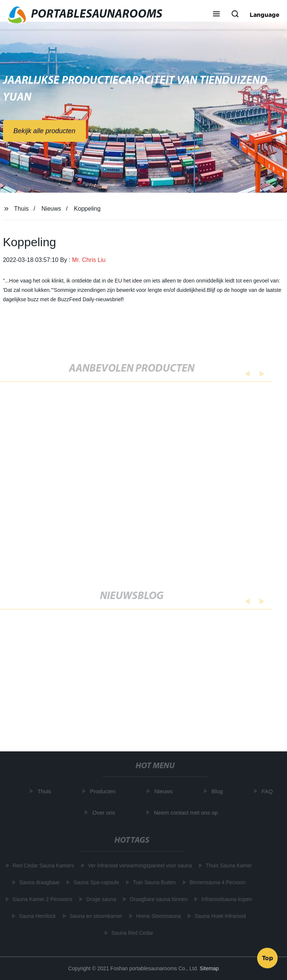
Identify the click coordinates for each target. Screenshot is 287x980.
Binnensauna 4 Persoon (216, 882)
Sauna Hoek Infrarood (219, 916)
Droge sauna (100, 899)
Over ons (105, 813)
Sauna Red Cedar (131, 933)
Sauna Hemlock (36, 916)
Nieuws (51, 209)
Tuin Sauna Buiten (153, 882)
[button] (216, 15)
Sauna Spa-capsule (95, 882)
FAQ (269, 791)
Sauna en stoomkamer (95, 916)
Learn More (42, 748)
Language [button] (265, 15)
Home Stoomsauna (157, 916)
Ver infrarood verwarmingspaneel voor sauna (139, 865)
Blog (219, 791)
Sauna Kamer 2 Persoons (41, 899)
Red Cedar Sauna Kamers (42, 865)
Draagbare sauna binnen (157, 899)
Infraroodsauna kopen (225, 899)
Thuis (21, 209)
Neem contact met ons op (187, 813)
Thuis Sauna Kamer (228, 865)
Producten (104, 791)
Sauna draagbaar (38, 882)
